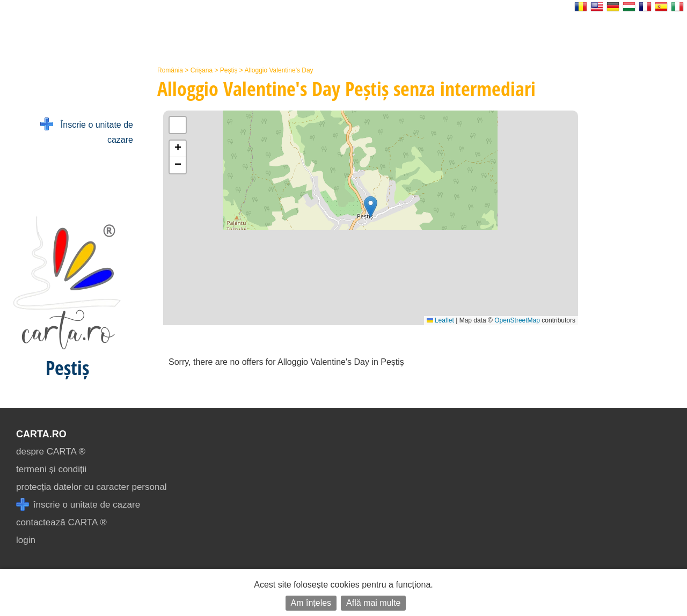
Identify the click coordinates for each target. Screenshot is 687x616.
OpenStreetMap (517, 320)
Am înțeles (311, 603)
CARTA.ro (41, 434)
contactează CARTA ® (61, 522)
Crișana (202, 70)
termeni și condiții (51, 469)
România (170, 70)
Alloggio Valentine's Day (279, 70)
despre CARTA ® (51, 452)
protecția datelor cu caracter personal (92, 487)
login (26, 540)
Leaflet (440, 320)
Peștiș (229, 70)
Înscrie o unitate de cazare (87, 131)
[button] (371, 207)
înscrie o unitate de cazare (78, 505)
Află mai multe (373, 603)
